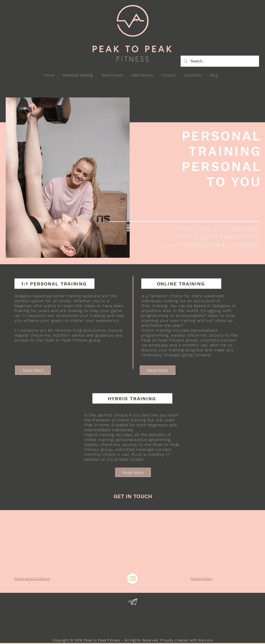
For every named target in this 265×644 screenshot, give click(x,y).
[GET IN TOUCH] (133, 496)
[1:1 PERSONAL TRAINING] (54, 284)
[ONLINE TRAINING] (181, 284)
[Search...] (219, 61)
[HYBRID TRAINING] (132, 398)
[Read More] (33, 370)
